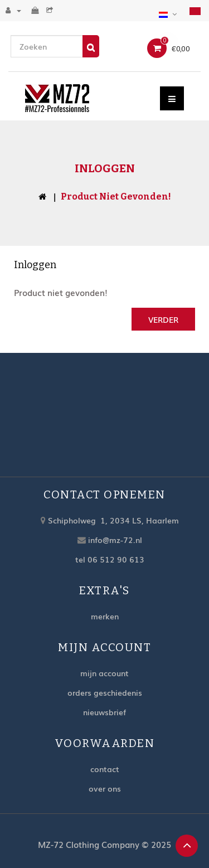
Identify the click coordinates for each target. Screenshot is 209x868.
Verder (163, 319)
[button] (169, 13)
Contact (105, 769)
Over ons (105, 788)
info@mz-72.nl (115, 540)
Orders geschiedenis (105, 692)
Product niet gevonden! (116, 197)
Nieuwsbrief (104, 712)
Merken (105, 616)
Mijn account (104, 673)
